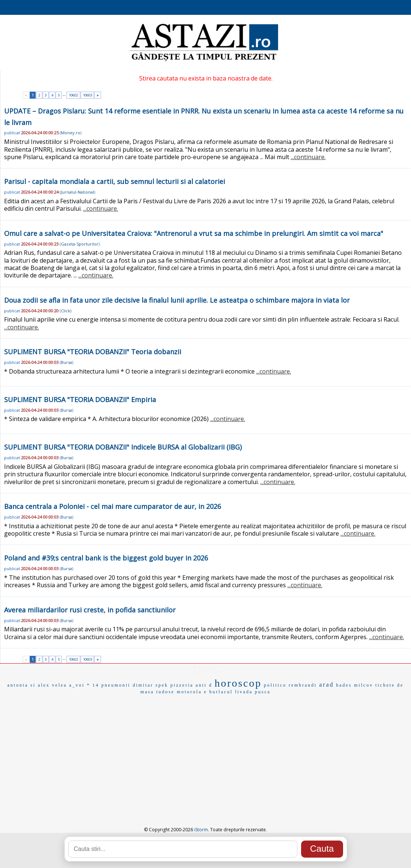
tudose (165, 692)
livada (244, 692)
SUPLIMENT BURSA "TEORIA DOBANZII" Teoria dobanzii (93, 352)
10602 (73, 95)
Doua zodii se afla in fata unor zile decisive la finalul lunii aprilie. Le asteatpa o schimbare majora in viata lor (177, 300)
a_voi (77, 685)
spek (162, 685)
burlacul (221, 692)
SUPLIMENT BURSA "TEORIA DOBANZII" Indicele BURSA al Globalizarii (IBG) (123, 447)
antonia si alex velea (37, 685)
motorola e (192, 692)
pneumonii (116, 685)
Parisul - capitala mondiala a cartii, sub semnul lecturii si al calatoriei (115, 181)
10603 (87, 95)
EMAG (206, 670)
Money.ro (71, 133)
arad (327, 685)
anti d (204, 685)
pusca (262, 692)
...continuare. (308, 157)
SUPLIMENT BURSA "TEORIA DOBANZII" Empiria (80, 400)
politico (275, 685)
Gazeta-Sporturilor (80, 244)
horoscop (238, 683)
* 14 (93, 685)
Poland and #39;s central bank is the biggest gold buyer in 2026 (106, 558)
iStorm (201, 830)
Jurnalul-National (77, 192)
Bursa (66, 362)
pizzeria (182, 685)
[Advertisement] (205, 752)
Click (66, 311)
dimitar (143, 685)
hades (344, 685)
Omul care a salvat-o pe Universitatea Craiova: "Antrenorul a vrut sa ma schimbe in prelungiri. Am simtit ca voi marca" (194, 233)
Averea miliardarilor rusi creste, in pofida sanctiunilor (90, 610)
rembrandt (303, 685)
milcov (364, 685)
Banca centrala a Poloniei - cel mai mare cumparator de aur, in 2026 (112, 506)
